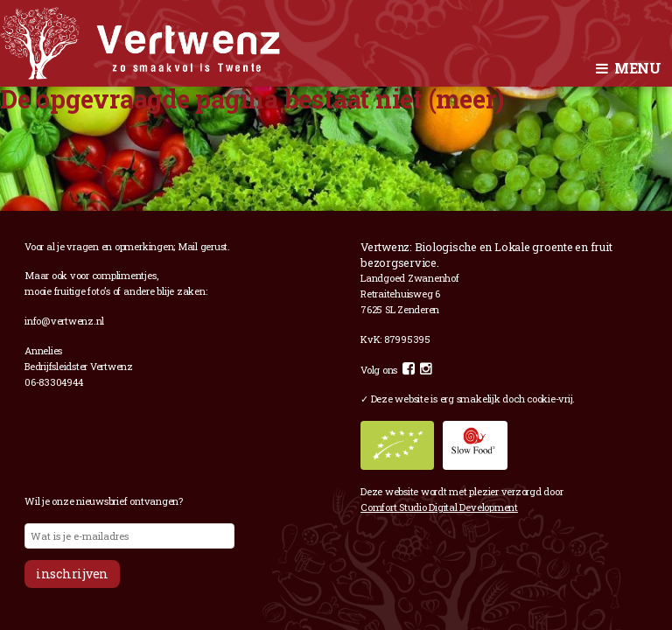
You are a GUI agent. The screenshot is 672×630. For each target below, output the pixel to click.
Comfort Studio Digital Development (439, 507)
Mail (188, 246)
